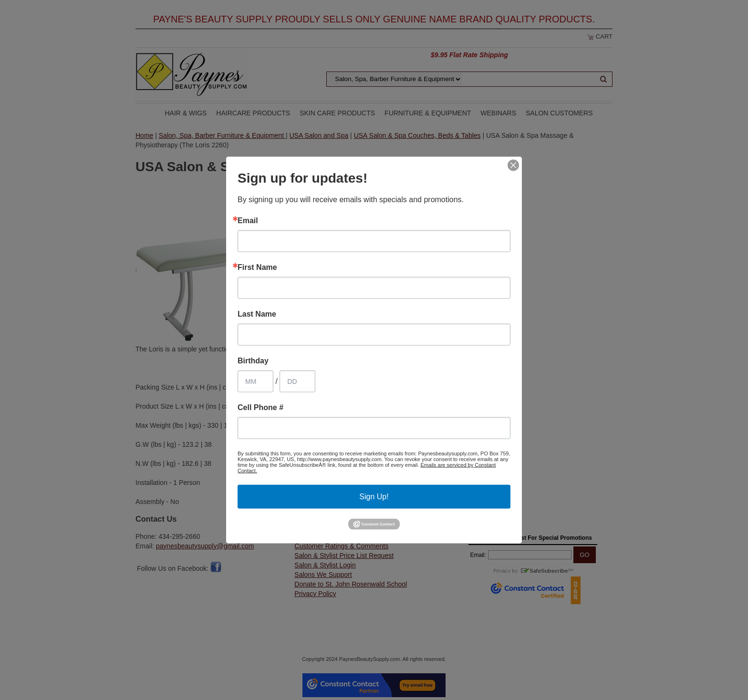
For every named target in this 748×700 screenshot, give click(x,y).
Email (248, 221)
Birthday (253, 361)
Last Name (257, 314)
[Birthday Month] (255, 381)
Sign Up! (374, 497)
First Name (257, 268)
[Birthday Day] (297, 381)
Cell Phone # (260, 408)
